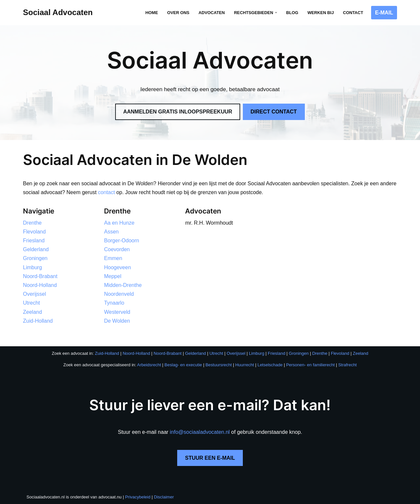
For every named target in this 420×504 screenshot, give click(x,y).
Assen (111, 232)
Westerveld (117, 312)
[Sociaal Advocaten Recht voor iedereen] (58, 13)
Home (152, 13)
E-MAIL (384, 13)
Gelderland (36, 249)
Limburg (32, 267)
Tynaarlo (114, 303)
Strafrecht (347, 365)
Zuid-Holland (38, 321)
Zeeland (32, 312)
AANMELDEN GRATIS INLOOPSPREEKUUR (178, 112)
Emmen (113, 258)
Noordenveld (119, 294)
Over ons (178, 13)
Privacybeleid (138, 497)
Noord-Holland (40, 285)
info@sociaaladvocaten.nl (200, 432)
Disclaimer (164, 497)
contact (107, 192)
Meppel (113, 276)
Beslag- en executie (183, 365)
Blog (292, 13)
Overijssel (34, 294)
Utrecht (31, 303)
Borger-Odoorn (122, 241)
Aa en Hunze (119, 223)
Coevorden (117, 249)
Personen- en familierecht (310, 365)
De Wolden (117, 321)
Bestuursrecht (219, 365)
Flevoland (34, 232)
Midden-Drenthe (123, 285)
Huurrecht (245, 365)
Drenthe (32, 223)
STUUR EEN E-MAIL (210, 458)
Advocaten (212, 13)
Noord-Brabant (40, 276)
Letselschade (270, 365)
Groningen (35, 258)
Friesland (34, 241)
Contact (353, 13)
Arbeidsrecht (149, 365)
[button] (276, 12)
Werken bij (321, 13)
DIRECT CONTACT (274, 112)
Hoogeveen (117, 267)
